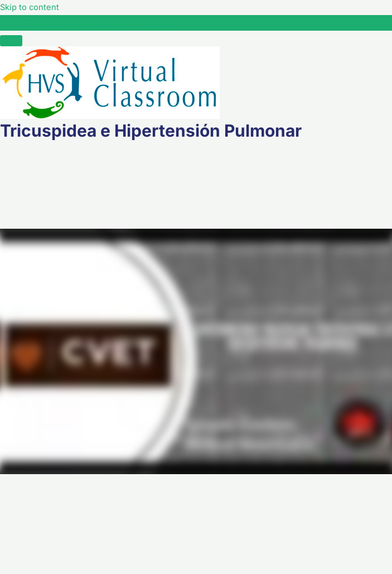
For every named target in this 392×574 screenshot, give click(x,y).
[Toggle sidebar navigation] (11, 25)
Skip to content (30, 7)
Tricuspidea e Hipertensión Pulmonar (97, 22)
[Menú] (11, 41)
